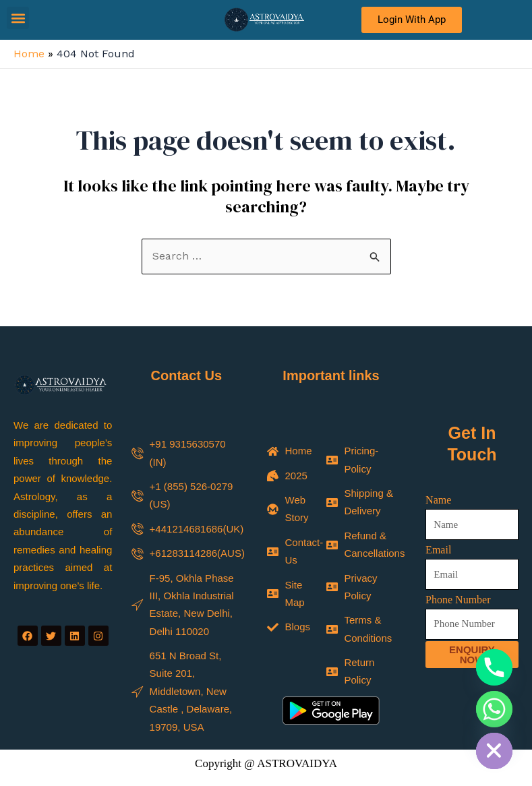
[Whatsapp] (494, 709)
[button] (18, 18)
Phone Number (458, 600)
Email (438, 550)
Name (438, 500)
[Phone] (494, 667)
